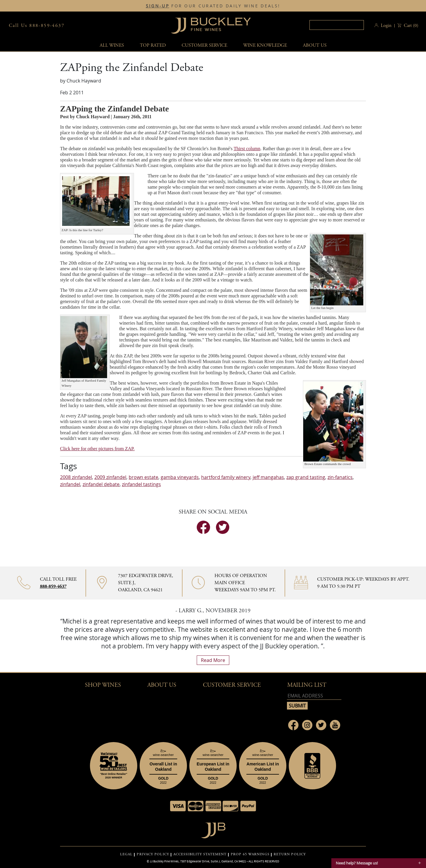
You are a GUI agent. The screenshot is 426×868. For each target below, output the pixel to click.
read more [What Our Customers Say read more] (213, 660)
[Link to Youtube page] (335, 725)
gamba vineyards (180, 477)
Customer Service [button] (232, 685)
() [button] (410, 26)
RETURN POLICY (290, 854)
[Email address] (314, 696)
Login (386, 26)
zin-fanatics (340, 477)
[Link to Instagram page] (307, 725)
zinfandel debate (101, 484)
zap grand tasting (306, 477)
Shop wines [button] (103, 685)
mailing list (307, 685)
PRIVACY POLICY (153, 854)
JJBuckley (211, 26)
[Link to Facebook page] (293, 725)
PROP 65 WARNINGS (250, 854)
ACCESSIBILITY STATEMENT (200, 854)
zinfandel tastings (141, 484)
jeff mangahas (268, 477)
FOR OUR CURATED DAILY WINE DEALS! (213, 6)
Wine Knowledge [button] (265, 45)
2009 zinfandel (110, 477)
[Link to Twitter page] (321, 725)
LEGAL (126, 854)
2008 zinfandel (76, 477)
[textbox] (337, 25)
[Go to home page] (213, 829)
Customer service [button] (204, 45)
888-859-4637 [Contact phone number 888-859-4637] (53, 586)
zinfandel (70, 484)
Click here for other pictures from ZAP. (97, 449)
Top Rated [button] (153, 45)
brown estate (143, 477)
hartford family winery (226, 477)
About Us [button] (315, 45)
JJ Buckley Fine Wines (164, 861)
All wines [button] (112, 45)
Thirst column (247, 149)
